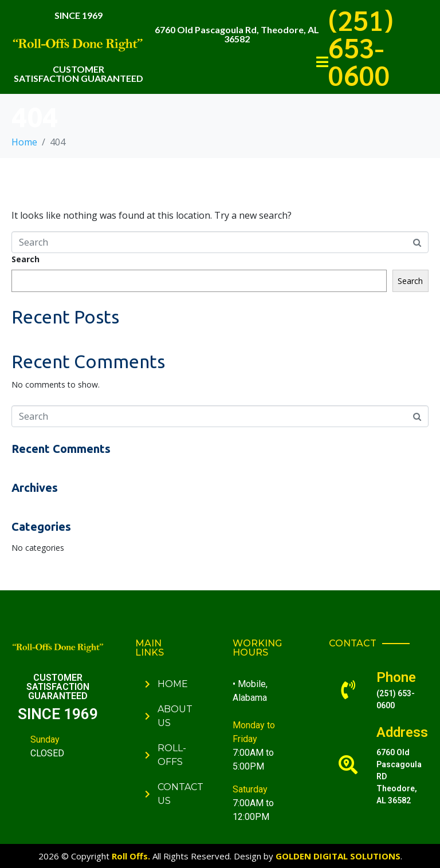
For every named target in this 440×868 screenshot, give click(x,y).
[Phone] (348, 690)
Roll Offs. (131, 856)
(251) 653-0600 (361, 47)
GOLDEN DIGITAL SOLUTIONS (338, 856)
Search (25, 259)
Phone (396, 677)
